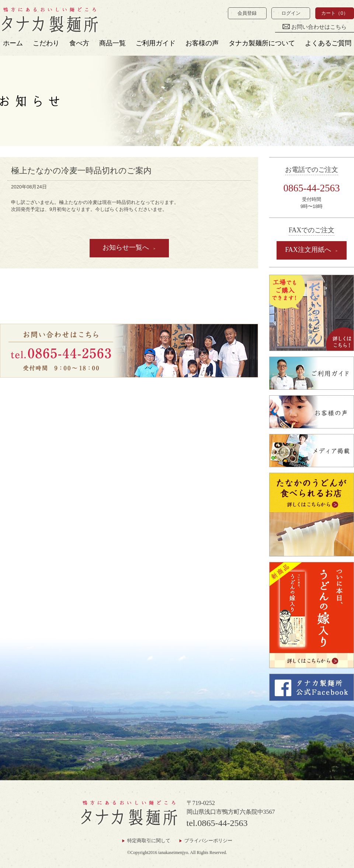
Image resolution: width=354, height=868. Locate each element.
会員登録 (247, 13)
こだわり (46, 43)
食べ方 (79, 43)
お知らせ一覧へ (126, 247)
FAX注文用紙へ (308, 250)
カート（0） (334, 13)
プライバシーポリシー (208, 841)
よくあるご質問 (328, 43)
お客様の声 (202, 43)
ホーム (13, 43)
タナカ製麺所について (262, 43)
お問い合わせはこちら (315, 27)
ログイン (291, 13)
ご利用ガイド (156, 43)
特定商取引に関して (149, 841)
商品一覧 (112, 43)
